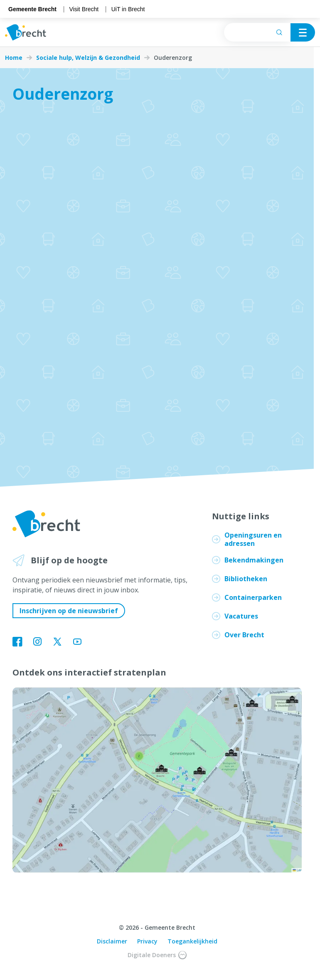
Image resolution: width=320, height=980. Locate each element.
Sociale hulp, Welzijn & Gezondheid (88, 58)
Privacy (147, 941)
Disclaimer (112, 941)
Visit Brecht (84, 9)
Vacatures (241, 616)
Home (14, 58)
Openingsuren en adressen (253, 539)
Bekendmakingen (254, 560)
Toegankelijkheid (192, 941)
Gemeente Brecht (32, 9)
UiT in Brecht (128, 9)
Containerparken (253, 597)
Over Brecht (244, 635)
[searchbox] (257, 32)
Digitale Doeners (157, 955)
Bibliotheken (246, 579)
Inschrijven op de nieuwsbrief (69, 611)
